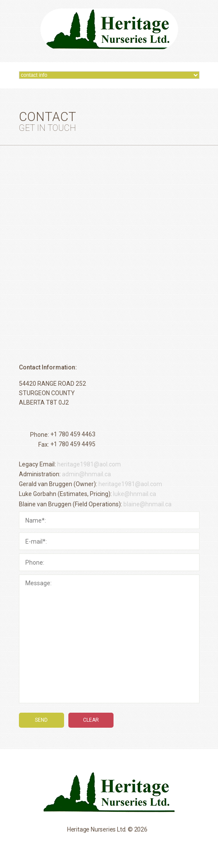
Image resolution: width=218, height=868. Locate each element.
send (41, 720)
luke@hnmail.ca (135, 494)
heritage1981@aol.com (89, 464)
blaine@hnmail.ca (147, 504)
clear (91, 720)
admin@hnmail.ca (86, 474)
